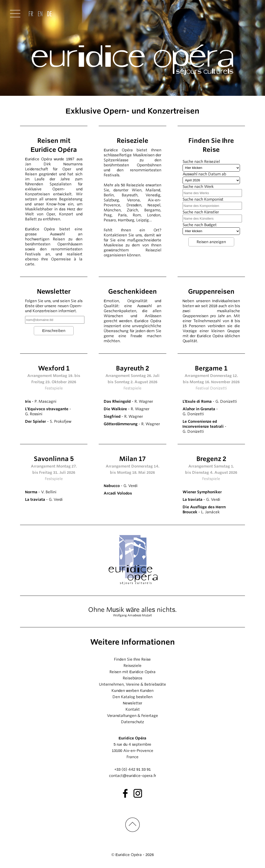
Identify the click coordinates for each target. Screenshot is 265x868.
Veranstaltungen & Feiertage (133, 716)
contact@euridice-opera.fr (132, 776)
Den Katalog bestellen (133, 697)
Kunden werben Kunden (132, 691)
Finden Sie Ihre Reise (132, 659)
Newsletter (132, 703)
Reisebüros (132, 678)
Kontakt (133, 709)
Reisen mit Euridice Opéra (132, 672)
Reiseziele (132, 666)
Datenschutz (132, 722)
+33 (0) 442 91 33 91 (132, 769)
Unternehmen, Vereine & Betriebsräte (132, 684)
